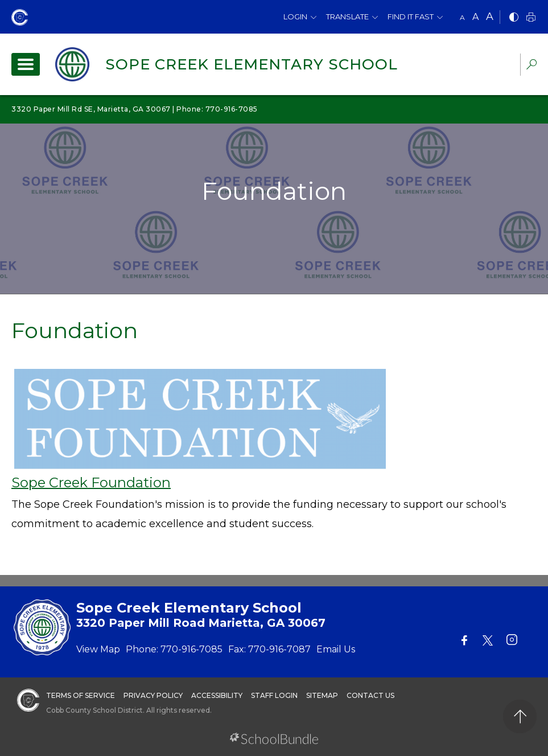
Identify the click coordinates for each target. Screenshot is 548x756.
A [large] (490, 17)
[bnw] (514, 18)
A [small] (462, 17)
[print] (531, 18)
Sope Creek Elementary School (252, 64)
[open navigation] (26, 64)
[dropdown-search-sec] (531, 66)
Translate (347, 17)
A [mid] (475, 17)
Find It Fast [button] (411, 17)
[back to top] (520, 716)
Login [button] (295, 17)
